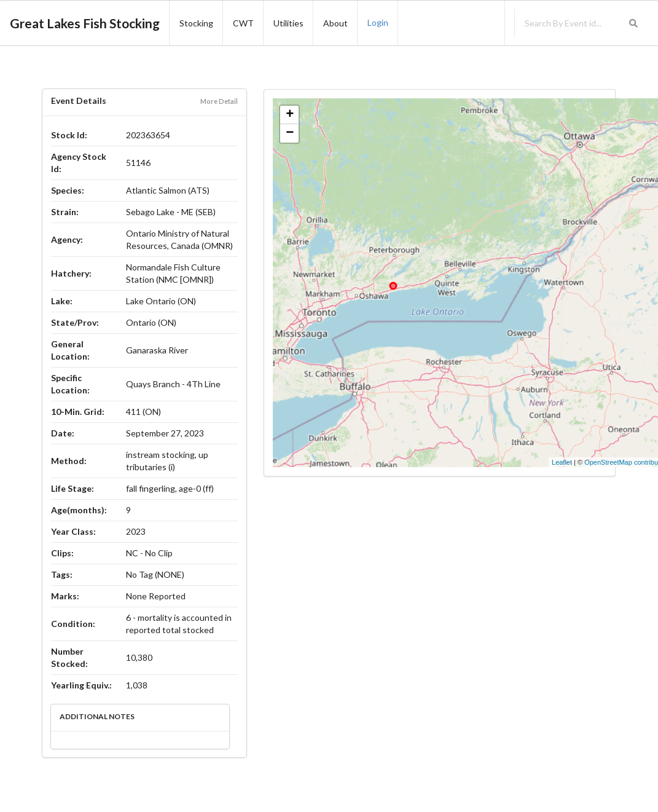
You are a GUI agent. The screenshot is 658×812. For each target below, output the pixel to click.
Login (378, 22)
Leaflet (562, 462)
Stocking (196, 23)
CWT (243, 23)
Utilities (288, 23)
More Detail (219, 101)
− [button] (290, 133)
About (335, 23)
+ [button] (290, 115)
